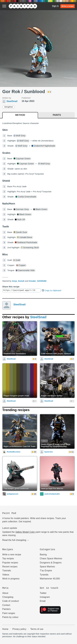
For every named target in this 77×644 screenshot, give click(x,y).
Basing (43, 555)
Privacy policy (19, 629)
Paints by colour (10, 617)
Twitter (43, 593)
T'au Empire (46, 571)
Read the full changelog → (16, 540)
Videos (6, 575)
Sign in (55, 6)
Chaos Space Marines (51, 558)
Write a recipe (68, 6)
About (5, 593)
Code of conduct (11, 601)
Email (43, 601)
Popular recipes (10, 563)
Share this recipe (11, 287)
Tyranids (44, 575)
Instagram (45, 597)
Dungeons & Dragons (51, 563)
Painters (6, 609)
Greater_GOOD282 (38, 281)
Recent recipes (10, 567)
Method (20, 115)
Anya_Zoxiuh (18, 281)
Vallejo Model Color (25, 532)
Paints (57, 115)
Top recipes (8, 558)
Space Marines (47, 567)
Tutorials (7, 571)
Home (5, 629)
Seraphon (9, 107)
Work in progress (11, 579)
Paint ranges (9, 613)
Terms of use (37, 629)
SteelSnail (19, 305)
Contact (6, 605)
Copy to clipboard (51, 290)
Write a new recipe (12, 555)
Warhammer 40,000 (50, 579)
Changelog (8, 597)
